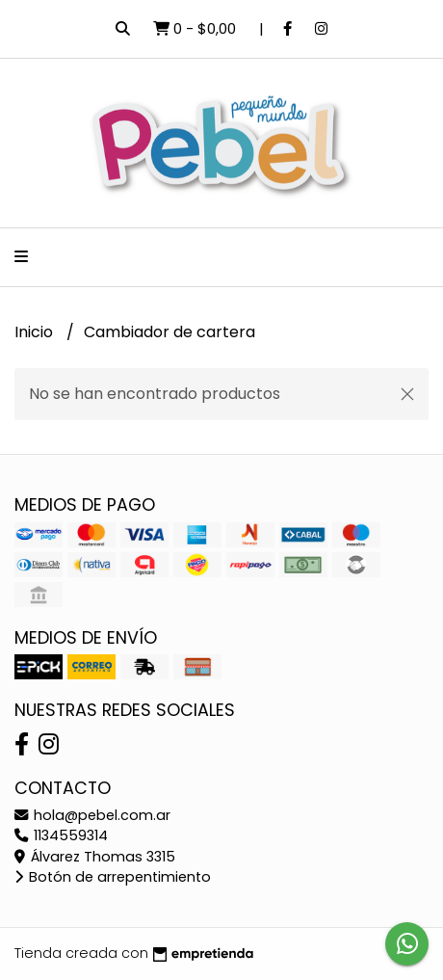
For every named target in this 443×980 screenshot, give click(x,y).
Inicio (36, 332)
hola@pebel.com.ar (92, 815)
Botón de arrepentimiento (113, 877)
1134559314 (61, 835)
